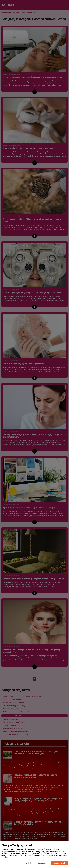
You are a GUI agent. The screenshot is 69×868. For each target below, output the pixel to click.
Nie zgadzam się (42, 863)
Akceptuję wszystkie (59, 863)
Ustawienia (28, 863)
